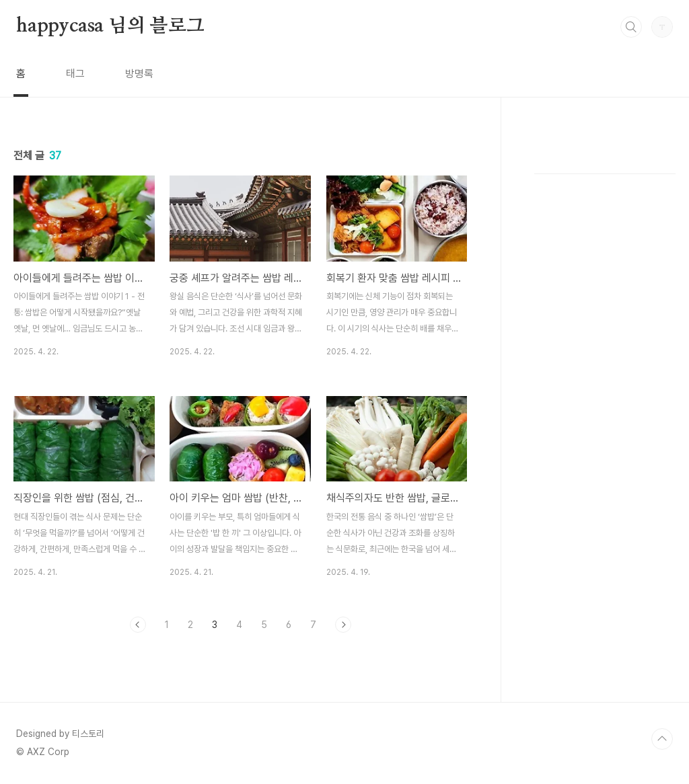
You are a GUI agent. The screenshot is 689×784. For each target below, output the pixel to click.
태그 (75, 74)
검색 (631, 27)
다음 (343, 625)
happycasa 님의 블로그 (110, 26)
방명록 (139, 74)
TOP (662, 739)
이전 (138, 625)
